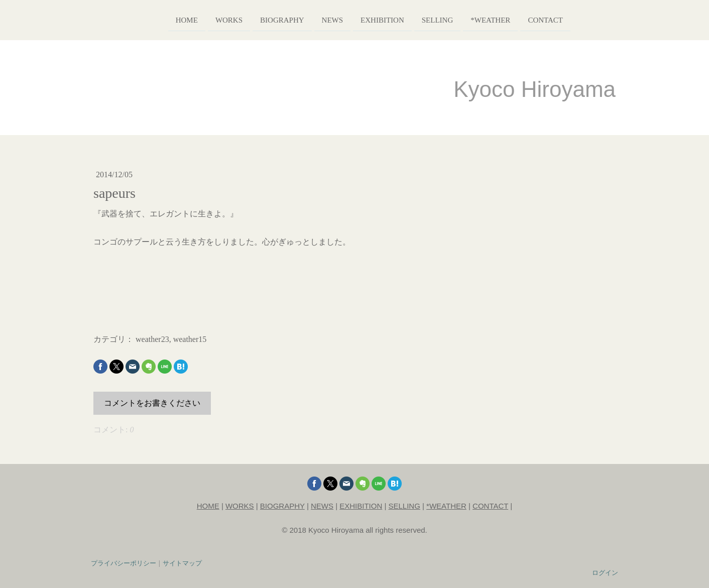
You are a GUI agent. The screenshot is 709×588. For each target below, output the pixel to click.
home (172, 19)
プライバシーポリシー (124, 563)
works (214, 19)
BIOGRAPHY (282, 506)
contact (531, 19)
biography (268, 19)
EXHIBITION (361, 506)
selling (423, 19)
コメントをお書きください (152, 403)
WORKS (240, 506)
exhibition (368, 19)
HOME (208, 506)
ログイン (605, 572)
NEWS (322, 506)
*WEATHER (446, 506)
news (318, 19)
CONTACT (490, 506)
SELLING (404, 506)
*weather (476, 19)
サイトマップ (182, 563)
